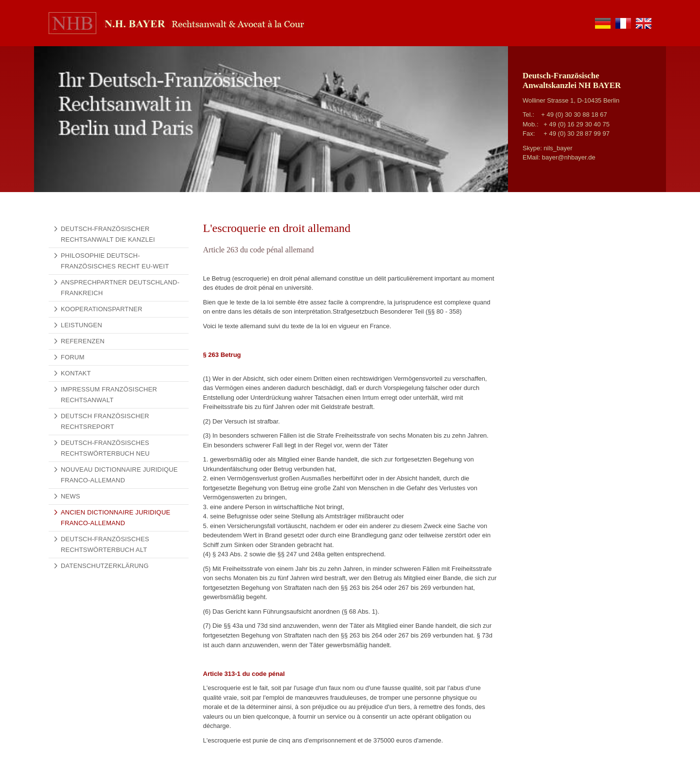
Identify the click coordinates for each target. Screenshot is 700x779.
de (603, 23)
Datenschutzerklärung (105, 566)
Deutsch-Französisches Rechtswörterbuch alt (105, 544)
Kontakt (76, 373)
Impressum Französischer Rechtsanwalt (109, 395)
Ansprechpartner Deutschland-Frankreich (120, 288)
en (644, 23)
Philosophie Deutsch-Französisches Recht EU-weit (115, 261)
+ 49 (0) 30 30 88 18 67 (574, 115)
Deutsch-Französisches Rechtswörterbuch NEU (105, 448)
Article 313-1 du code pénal (244, 674)
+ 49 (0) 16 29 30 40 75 (577, 124)
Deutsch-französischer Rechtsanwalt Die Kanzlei (108, 234)
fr (623, 23)
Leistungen (81, 325)
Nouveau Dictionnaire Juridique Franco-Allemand (119, 475)
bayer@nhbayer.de (569, 157)
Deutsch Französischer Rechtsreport (105, 421)
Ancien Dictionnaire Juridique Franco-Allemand (115, 518)
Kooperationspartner (102, 309)
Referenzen (83, 341)
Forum (73, 357)
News (70, 496)
